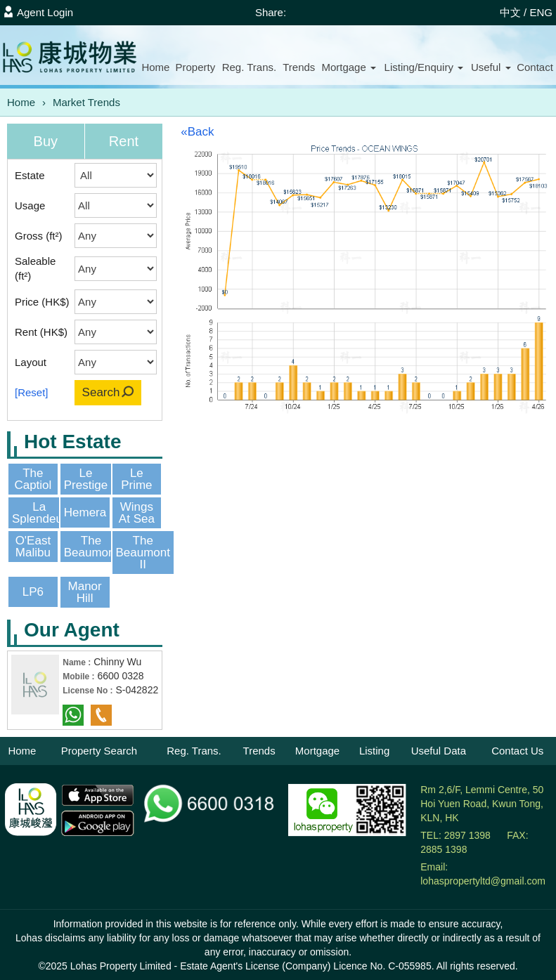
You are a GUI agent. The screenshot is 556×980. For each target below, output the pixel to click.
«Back (197, 132)
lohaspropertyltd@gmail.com (483, 881)
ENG (541, 12)
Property (195, 67)
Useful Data (439, 751)
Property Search (99, 751)
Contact (535, 67)
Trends (299, 67)
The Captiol (33, 479)
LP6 (33, 592)
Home (155, 67)
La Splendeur (39, 513)
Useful (491, 67)
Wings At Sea (137, 513)
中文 (510, 12)
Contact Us (517, 751)
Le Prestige (86, 479)
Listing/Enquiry (424, 67)
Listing (374, 751)
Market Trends (86, 102)
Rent (124, 141)
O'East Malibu (33, 547)
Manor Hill (85, 592)
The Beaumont (91, 547)
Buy (46, 141)
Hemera (85, 512)
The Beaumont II (143, 553)
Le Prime (136, 479)
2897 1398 (467, 835)
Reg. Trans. (250, 67)
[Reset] (32, 392)
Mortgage (349, 67)
